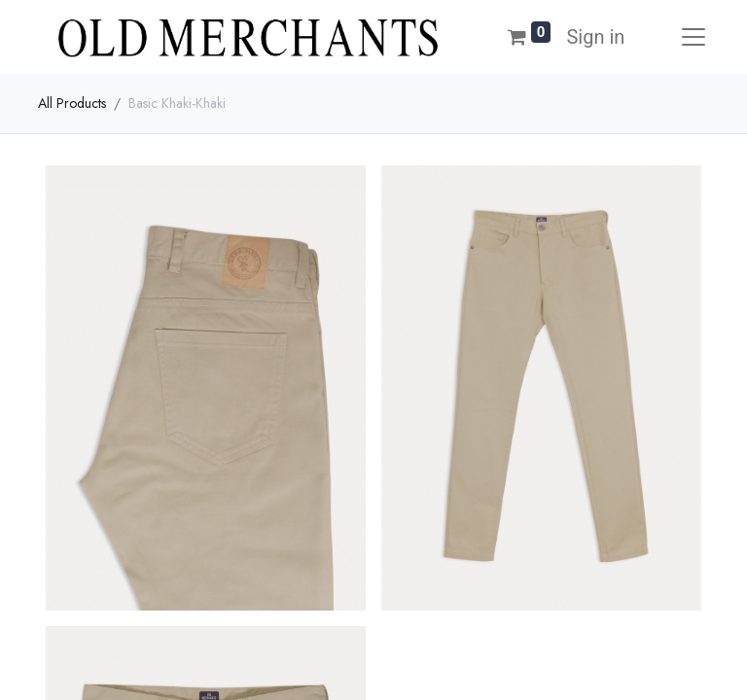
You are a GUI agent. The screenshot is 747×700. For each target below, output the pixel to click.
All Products (72, 103)
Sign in (595, 37)
